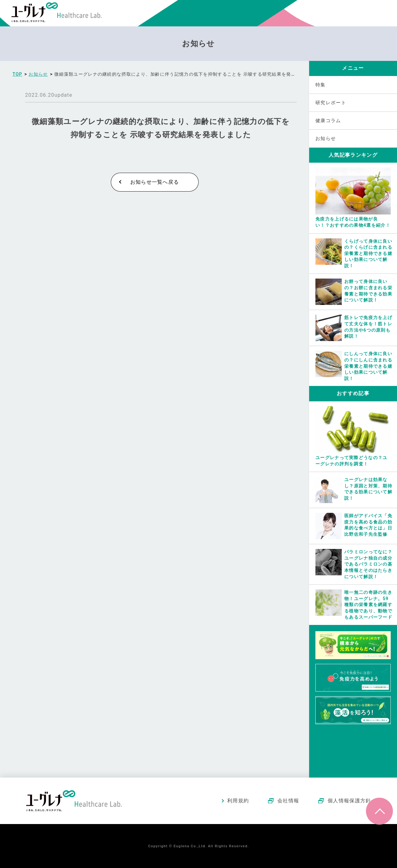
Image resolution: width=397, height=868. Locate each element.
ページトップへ (379, 811)
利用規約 (238, 801)
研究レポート (331, 103)
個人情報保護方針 (349, 801)
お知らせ (326, 138)
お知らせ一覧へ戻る (155, 182)
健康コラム (328, 121)
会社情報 (288, 801)
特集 (321, 85)
